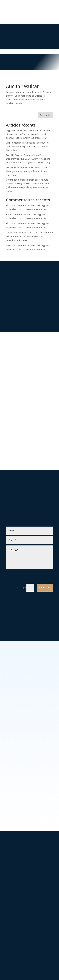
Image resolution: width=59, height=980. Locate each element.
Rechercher (46, 115)
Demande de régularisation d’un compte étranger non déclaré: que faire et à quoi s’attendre (27, 171)
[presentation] (30, 577)
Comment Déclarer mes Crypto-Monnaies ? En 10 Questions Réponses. (29, 236)
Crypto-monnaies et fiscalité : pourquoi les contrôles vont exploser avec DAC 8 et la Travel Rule (28, 146)
